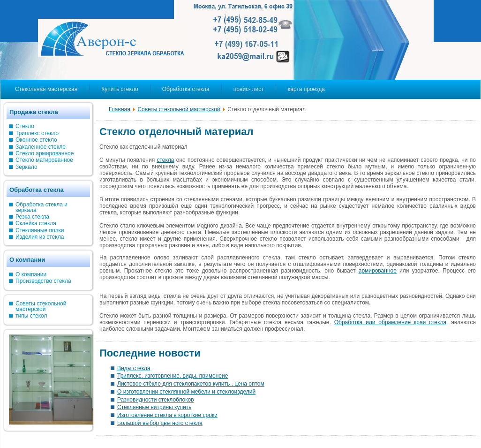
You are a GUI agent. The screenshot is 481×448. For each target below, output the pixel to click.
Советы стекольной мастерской (179, 109)
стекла (165, 160)
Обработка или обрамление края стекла (390, 322)
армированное (378, 271)
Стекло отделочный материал (176, 132)
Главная (120, 109)
